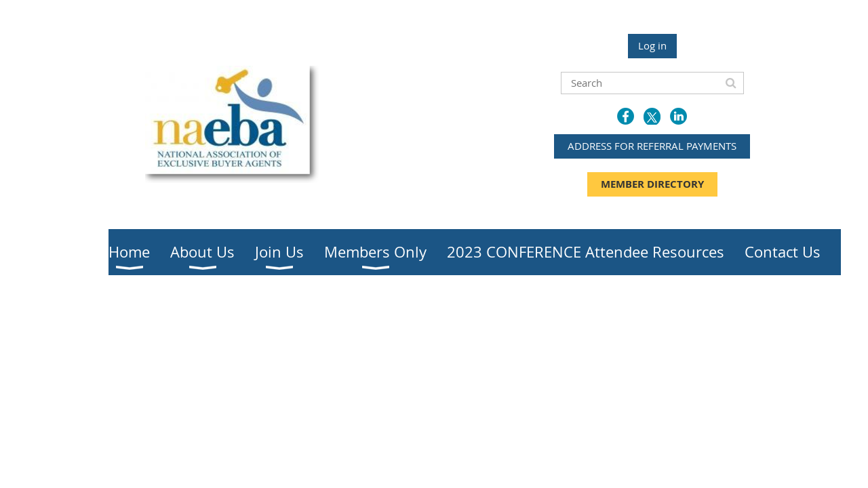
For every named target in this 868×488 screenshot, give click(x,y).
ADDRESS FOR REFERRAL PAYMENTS (652, 146)
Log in (652, 45)
